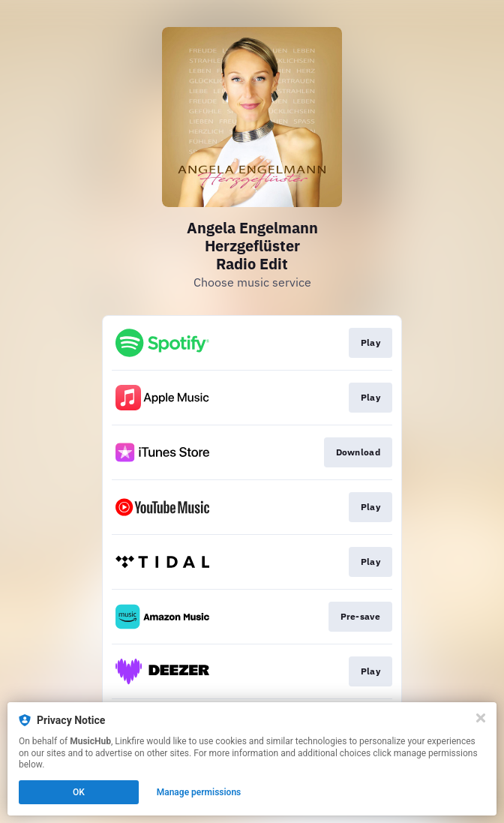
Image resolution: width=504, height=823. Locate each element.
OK (79, 792)
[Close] (481, 718)
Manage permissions (199, 792)
